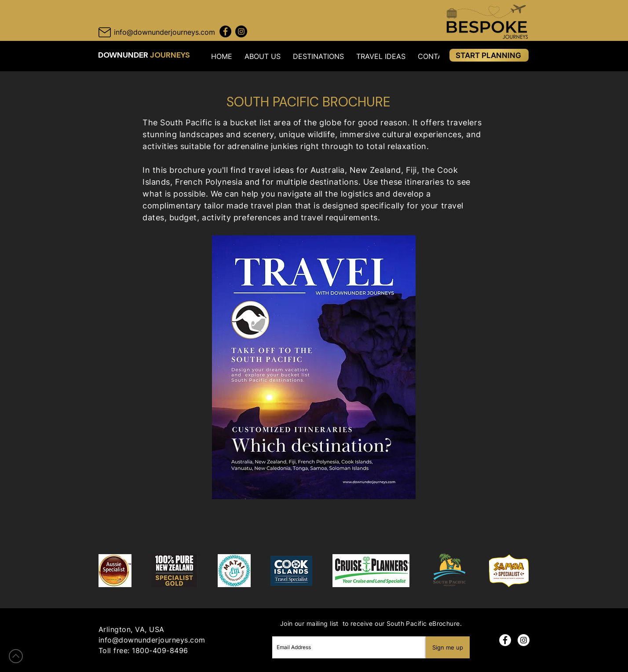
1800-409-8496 (160, 650)
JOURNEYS (170, 55)
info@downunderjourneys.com (152, 640)
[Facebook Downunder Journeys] (225, 31)
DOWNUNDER (124, 55)
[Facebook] (505, 640)
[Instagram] (524, 640)
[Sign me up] (448, 647)
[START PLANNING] (489, 55)
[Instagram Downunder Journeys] (241, 31)
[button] (263, 56)
